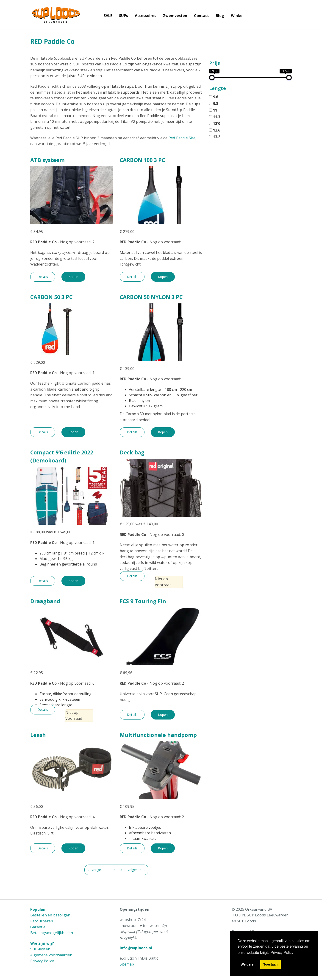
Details (43, 277)
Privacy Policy (42, 961)
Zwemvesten (175, 16)
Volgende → (136, 870)
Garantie (38, 927)
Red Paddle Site (182, 138)
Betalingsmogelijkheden (52, 933)
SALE (108, 16)
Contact (201, 16)
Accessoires (146, 16)
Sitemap (127, 964)
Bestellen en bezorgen (50, 915)
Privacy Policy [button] (282, 953)
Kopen (73, 277)
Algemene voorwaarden (51, 955)
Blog (220, 16)
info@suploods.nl (136, 948)
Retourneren (42, 921)
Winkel (237, 16)
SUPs (124, 16)
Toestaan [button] (270, 964)
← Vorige (94, 870)
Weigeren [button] (248, 964)
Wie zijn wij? (42, 943)
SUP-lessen (40, 949)
